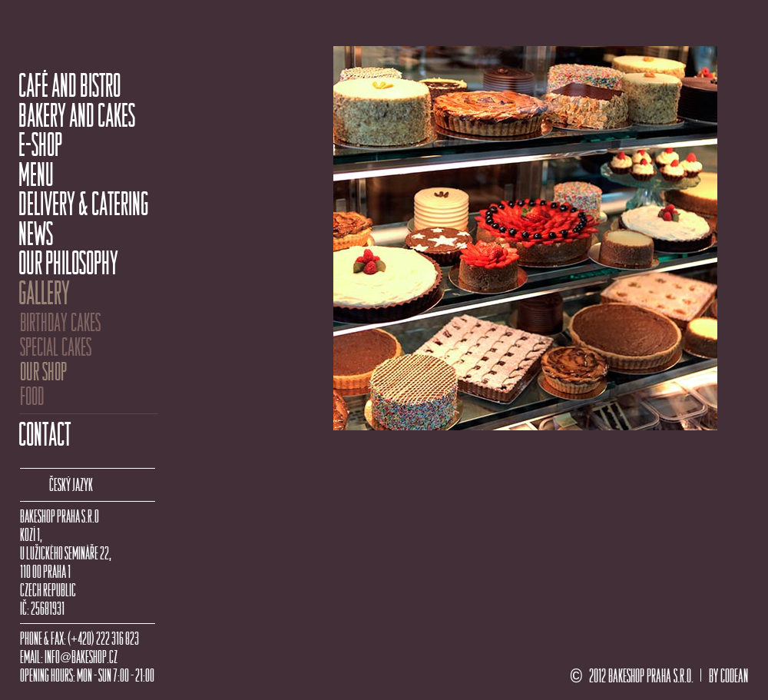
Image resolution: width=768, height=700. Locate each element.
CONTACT (45, 435)
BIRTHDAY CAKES (60, 323)
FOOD (32, 396)
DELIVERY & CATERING (83, 204)
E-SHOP (40, 145)
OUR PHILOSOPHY (68, 264)
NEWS (36, 234)
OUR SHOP (43, 372)
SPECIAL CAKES (56, 347)
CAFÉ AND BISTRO (70, 86)
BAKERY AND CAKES (77, 116)
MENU (36, 175)
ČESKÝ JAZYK (71, 485)
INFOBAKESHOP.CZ (81, 657)
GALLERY (44, 294)
